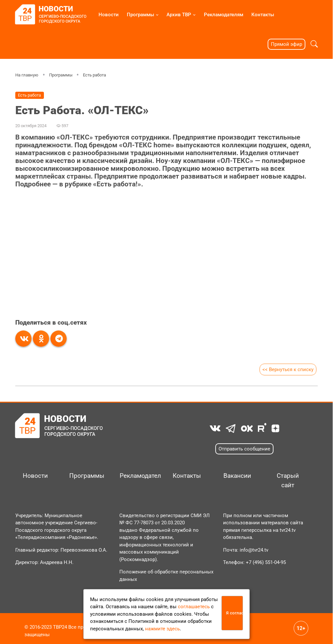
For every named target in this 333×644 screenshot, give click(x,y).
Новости (109, 15)
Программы (140, 15)
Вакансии (237, 476)
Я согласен (234, 613)
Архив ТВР (179, 15)
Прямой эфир (286, 44)
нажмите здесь (162, 629)
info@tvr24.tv (254, 550)
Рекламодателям (224, 15)
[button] (314, 44)
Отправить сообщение (244, 449)
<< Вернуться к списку (288, 369)
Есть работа (94, 75)
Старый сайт (288, 480)
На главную (27, 75)
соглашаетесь (194, 607)
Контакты (263, 15)
